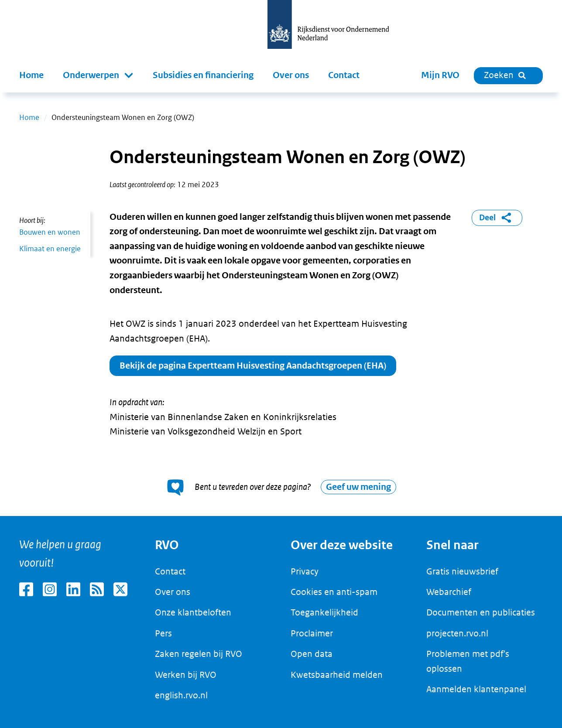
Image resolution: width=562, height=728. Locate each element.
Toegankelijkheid (324, 612)
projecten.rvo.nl (457, 633)
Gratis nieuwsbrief (462, 571)
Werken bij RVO (186, 675)
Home (31, 75)
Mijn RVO (440, 75)
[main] (281, 304)
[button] (98, 75)
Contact (344, 75)
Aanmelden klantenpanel (476, 689)
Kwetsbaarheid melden (337, 675)
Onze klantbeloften (193, 612)
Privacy (305, 571)
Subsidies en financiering (203, 75)
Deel (497, 218)
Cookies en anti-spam (334, 592)
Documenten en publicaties (481, 612)
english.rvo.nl (181, 695)
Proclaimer (312, 633)
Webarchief (449, 592)
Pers (163, 633)
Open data (312, 654)
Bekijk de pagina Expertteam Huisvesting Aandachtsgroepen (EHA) (253, 366)
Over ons (291, 75)
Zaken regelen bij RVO (199, 654)
